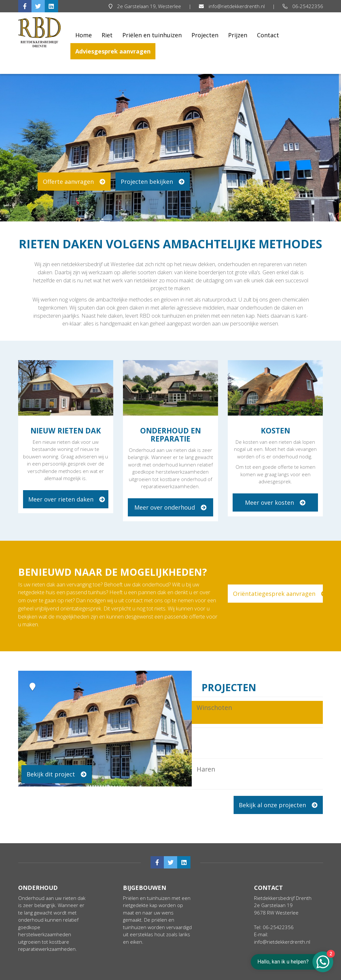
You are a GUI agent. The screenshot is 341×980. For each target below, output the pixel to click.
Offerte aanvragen (74, 182)
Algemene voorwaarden (48, 974)
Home (84, 35)
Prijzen (238, 35)
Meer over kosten (275, 502)
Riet (107, 35)
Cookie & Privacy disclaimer (116, 974)
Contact (268, 35)
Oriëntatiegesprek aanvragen (278, 594)
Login (313, 974)
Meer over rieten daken (67, 499)
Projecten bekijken (153, 182)
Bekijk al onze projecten (278, 805)
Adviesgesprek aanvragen (113, 51)
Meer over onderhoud (170, 507)
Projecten (205, 35)
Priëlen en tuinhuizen (152, 35)
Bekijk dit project (57, 774)
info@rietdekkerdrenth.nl (232, 6)
